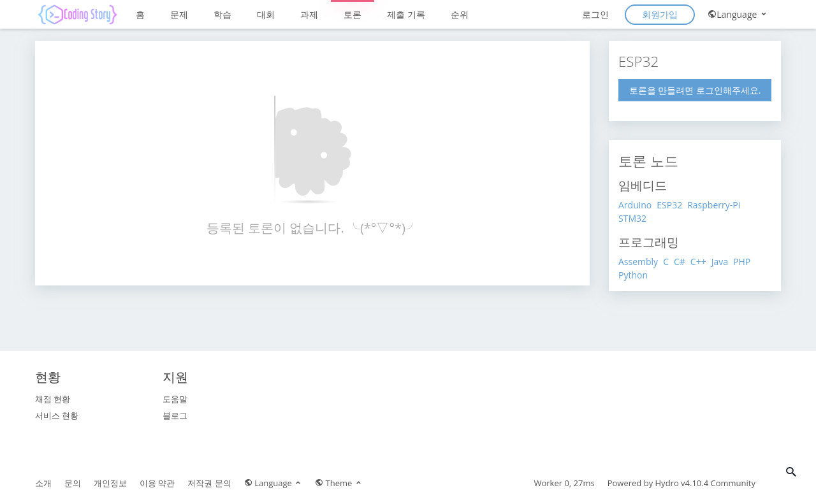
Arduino (635, 205)
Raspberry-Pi (714, 205)
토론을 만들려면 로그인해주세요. (695, 90)
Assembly (638, 262)
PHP (742, 262)
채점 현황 (53, 399)
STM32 (632, 218)
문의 (73, 483)
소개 (43, 483)
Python (633, 275)
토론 (353, 14)
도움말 (175, 399)
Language (738, 14)
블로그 (175, 415)
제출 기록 (406, 14)
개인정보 (110, 483)
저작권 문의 (209, 483)
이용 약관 (157, 483)
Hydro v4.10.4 (682, 483)
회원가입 (660, 14)
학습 (222, 14)
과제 (309, 14)
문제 (179, 14)
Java (720, 262)
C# (680, 262)
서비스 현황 (57, 415)
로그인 (595, 14)
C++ (698, 262)
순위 (460, 14)
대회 (266, 14)
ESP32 (669, 205)
